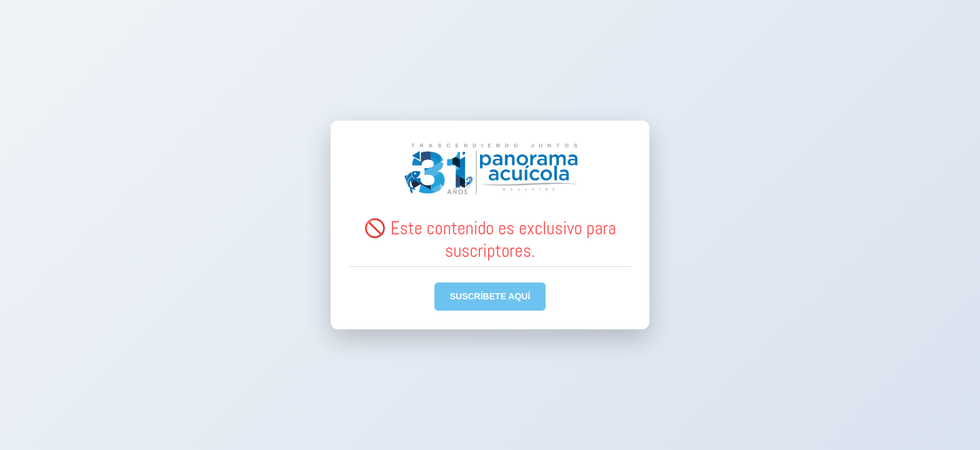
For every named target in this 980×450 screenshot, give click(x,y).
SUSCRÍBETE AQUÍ (490, 296)
